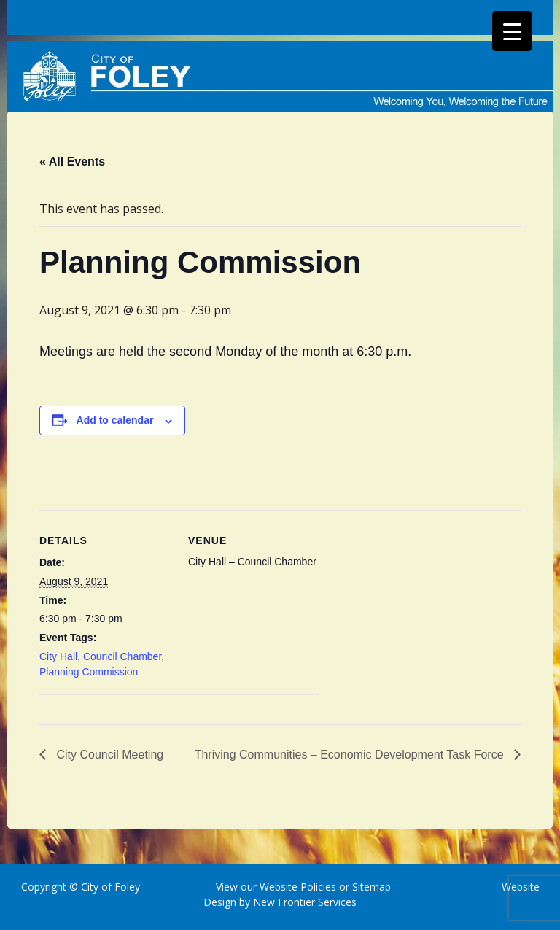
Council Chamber (122, 656)
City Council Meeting (108, 755)
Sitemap (370, 887)
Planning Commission (89, 672)
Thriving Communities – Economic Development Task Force (351, 755)
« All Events (72, 162)
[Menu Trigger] (512, 31)
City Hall (58, 656)
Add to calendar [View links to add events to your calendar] (115, 420)
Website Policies (298, 887)
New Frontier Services (305, 902)
